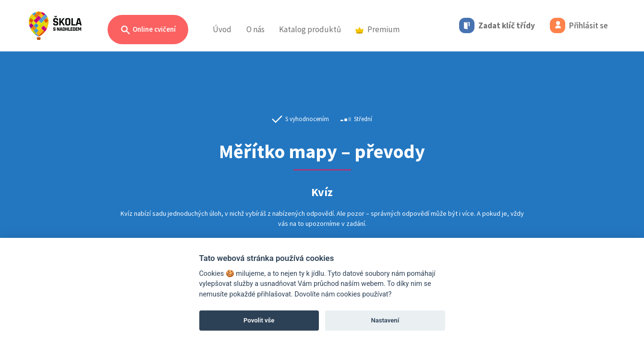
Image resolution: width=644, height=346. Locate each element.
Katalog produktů (310, 29)
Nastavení (385, 320)
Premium (377, 29)
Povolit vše (259, 320)
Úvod (222, 29)
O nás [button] (255, 29)
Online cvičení (148, 30)
